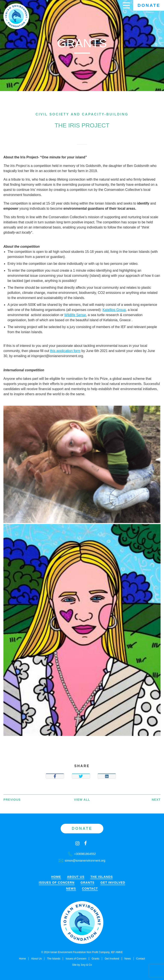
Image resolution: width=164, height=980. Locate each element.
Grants (87, 883)
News (71, 889)
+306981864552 (82, 854)
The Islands (102, 877)
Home (56, 877)
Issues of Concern (57, 883)
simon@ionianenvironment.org (82, 861)
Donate (149, 5)
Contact (90, 889)
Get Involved (113, 883)
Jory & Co (86, 965)
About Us (76, 877)
